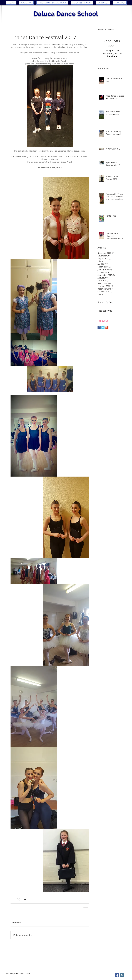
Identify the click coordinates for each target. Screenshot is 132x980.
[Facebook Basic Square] (99, 327)
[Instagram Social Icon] (122, 975)
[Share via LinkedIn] (25, 899)
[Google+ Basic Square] (107, 327)
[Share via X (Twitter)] (18, 899)
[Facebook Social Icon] (117, 975)
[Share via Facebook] (12, 899)
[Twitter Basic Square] (103, 327)
